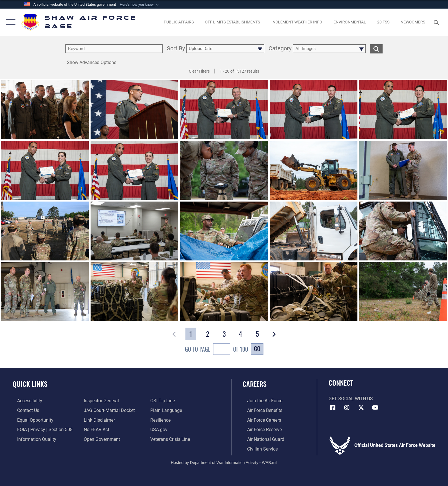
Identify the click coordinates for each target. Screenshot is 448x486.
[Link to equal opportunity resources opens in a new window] (31, 420)
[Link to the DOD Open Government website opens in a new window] (100, 439)
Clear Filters (199, 71)
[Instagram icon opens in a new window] (347, 408)
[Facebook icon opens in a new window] (333, 408)
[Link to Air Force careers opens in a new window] (260, 420)
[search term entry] (114, 49)
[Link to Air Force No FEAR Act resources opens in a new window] (95, 429)
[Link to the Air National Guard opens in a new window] (261, 439)
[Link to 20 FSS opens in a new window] (383, 22)
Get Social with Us (351, 399)
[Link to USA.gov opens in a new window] (160, 429)
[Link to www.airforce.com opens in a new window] (260, 401)
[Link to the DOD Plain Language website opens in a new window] (168, 410)
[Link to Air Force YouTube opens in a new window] (375, 408)
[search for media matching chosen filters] (376, 49)
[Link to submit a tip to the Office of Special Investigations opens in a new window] (164, 401)
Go (257, 348)
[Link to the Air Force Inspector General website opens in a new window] (100, 401)
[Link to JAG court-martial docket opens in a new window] (108, 410)
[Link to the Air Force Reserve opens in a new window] (260, 429)
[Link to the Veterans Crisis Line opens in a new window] (172, 439)
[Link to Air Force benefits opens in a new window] (260, 410)
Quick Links (30, 384)
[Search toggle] (437, 22)
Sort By (176, 49)
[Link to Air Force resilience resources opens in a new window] (162, 420)
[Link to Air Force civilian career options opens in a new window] (258, 448)
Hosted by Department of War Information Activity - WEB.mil (224, 462)
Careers (255, 384)
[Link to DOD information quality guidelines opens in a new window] (32, 439)
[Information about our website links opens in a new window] (98, 420)
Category (280, 49)
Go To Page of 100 (216, 350)
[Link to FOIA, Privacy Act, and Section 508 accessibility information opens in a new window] (40, 429)
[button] (140, 5)
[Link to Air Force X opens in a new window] (361, 408)
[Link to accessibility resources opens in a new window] (25, 401)
